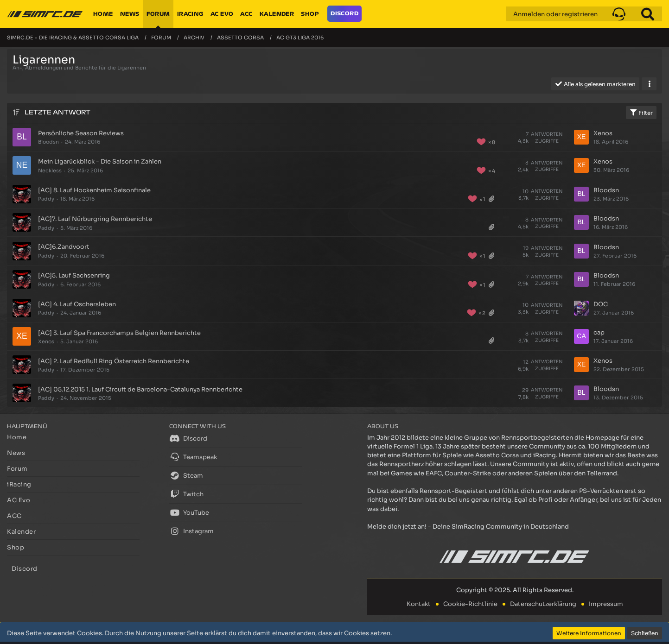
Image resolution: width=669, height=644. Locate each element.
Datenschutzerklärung (543, 604)
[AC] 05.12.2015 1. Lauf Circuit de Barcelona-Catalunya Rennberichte (140, 389)
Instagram (191, 531)
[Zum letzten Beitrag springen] (581, 137)
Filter (641, 113)
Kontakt (419, 604)
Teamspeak (193, 457)
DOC (601, 304)
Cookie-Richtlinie (470, 604)
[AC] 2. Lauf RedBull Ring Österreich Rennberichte (114, 361)
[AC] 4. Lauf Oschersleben (77, 304)
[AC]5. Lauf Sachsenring (74, 275)
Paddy (46, 199)
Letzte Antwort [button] (57, 112)
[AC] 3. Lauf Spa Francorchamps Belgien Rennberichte (119, 333)
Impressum (606, 604)
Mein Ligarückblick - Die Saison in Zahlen (100, 161)
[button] (619, 14)
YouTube (189, 512)
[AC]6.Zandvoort (64, 247)
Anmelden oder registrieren (555, 14)
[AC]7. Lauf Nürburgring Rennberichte (95, 219)
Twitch (186, 494)
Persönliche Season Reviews (81, 133)
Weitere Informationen (589, 633)
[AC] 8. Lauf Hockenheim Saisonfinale (94, 190)
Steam (186, 475)
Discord (188, 438)
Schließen (645, 633)
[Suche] (648, 14)
